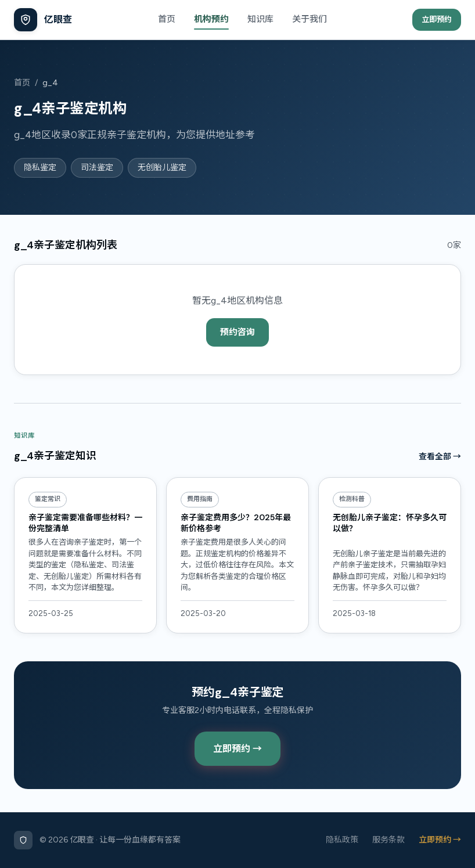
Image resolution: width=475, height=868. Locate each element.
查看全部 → (440, 457)
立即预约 (437, 19)
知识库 (260, 19)
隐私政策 (342, 840)
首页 (167, 19)
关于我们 (310, 19)
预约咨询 (237, 332)
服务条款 (388, 840)
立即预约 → (237, 749)
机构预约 (211, 19)
